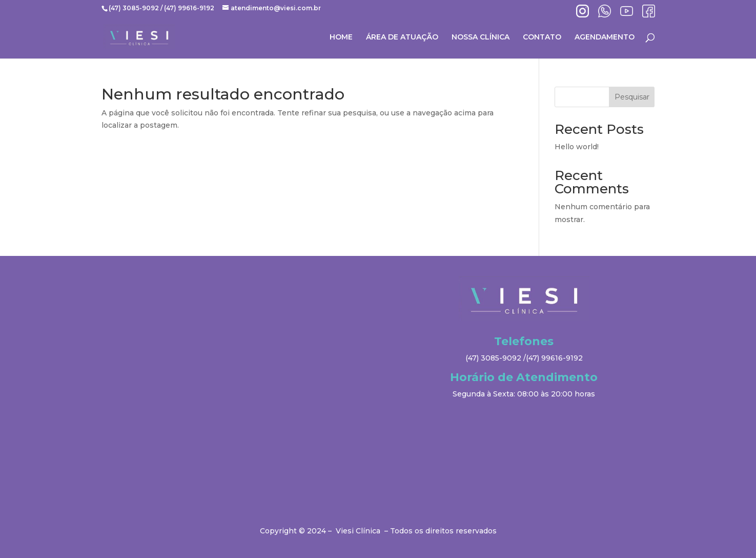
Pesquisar (632, 97)
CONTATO (542, 37)
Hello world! (577, 147)
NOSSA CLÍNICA (481, 37)
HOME (341, 37)
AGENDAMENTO (605, 37)
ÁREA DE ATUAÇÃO (402, 37)
